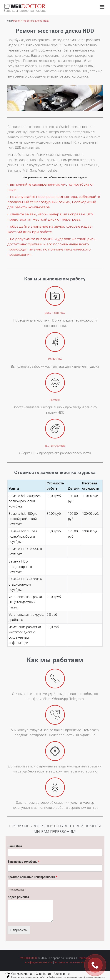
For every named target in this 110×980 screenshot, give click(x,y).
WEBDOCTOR (29, 958)
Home (9, 21)
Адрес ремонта (18, 897)
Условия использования (70, 962)
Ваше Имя (15, 846)
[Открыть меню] (102, 7)
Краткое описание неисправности (32, 877)
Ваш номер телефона (24, 862)
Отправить (19, 930)
